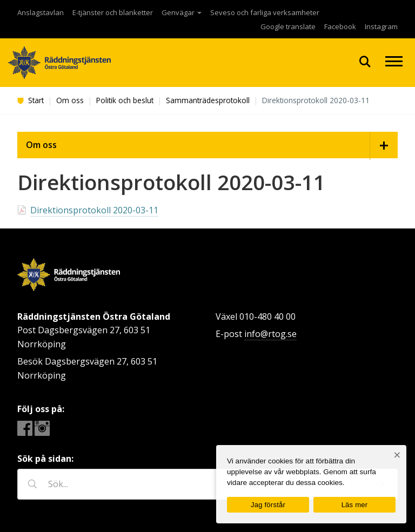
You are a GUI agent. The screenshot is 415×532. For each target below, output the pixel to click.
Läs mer (355, 505)
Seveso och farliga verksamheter (265, 12)
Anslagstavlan (41, 12)
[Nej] (397, 455)
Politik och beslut (125, 100)
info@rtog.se (270, 334)
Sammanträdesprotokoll (208, 100)
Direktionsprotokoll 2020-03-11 (94, 210)
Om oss (70, 100)
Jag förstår (268, 505)
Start (31, 100)
